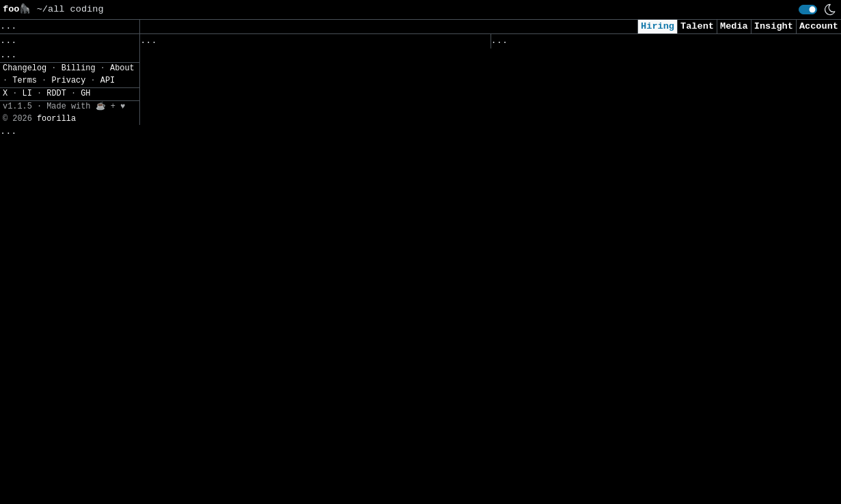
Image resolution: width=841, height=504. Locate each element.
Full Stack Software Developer (224, 203)
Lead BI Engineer (188, 232)
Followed (221, 44)
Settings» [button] (28, 132)
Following (402, 44)
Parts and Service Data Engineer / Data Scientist (277, 374)
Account (819, 26)
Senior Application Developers (224, 89)
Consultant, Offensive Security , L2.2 (597, 207)
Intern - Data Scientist (558, 392)
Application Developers (204, 117)
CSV (58, 153)
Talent (697, 26)
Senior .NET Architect (201, 489)
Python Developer (188, 403)
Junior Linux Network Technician (229, 346)
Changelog (25, 486)
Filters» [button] (25, 112)
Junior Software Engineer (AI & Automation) (611, 307)
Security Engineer (541, 478)
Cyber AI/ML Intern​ (544, 136)
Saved (274, 44)
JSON (91, 153)
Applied (568, 44)
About (122, 486)
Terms (25, 498)
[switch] (808, 10)
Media (734, 26)
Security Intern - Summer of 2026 (583, 335)
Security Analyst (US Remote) (572, 79)
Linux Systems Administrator (218, 174)
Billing (79, 486)
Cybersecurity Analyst (552, 108)
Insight (774, 26)
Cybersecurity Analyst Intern (572, 264)
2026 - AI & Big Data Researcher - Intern (605, 450)
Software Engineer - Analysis (221, 460)
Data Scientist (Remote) (558, 421)
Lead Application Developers (218, 60)
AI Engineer (525, 236)
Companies (331, 44)
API (108, 498)
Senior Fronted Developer (210, 431)
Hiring (658, 26)
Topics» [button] (22, 72)
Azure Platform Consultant (212, 260)
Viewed (515, 44)
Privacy (68, 498)
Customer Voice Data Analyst (218, 317)
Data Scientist (533, 364)
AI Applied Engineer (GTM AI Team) (586, 179)
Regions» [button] (25, 93)
